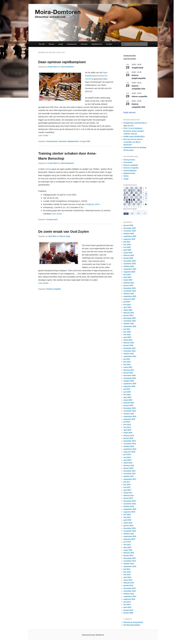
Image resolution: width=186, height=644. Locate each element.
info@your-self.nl (93, 204)
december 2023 (130, 288)
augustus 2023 (129, 299)
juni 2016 (127, 515)
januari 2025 (128, 258)
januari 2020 (128, 405)
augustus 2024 (129, 272)
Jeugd (61, 44)
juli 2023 (127, 302)
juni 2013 (127, 602)
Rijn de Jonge (65, 236)
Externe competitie (54, 289)
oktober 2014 (129, 564)
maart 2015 (128, 550)
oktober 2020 (129, 381)
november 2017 (130, 474)
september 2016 (130, 509)
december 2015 (130, 528)
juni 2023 (127, 305)
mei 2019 (127, 427)
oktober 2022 (129, 324)
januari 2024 (128, 285)
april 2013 (127, 607)
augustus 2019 (129, 419)
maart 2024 (128, 280)
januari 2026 (128, 225)
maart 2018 (128, 463)
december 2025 (130, 228)
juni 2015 (127, 542)
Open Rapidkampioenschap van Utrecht (96, 76)
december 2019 (130, 408)
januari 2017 (128, 498)
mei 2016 (127, 517)
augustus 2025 (129, 239)
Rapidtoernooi (97, 44)
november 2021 (130, 351)
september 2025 (130, 236)
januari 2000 (128, 613)
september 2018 (130, 449)
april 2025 (127, 250)
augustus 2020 (129, 386)
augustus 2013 (129, 599)
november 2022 (130, 321)
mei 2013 (127, 605)
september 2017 (130, 479)
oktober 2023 (129, 294)
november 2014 (130, 561)
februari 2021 (129, 370)
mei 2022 (127, 335)
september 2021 (130, 356)
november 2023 (130, 291)
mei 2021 (127, 364)
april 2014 (127, 577)
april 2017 (127, 490)
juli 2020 (127, 389)
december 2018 (130, 441)
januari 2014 (128, 585)
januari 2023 (128, 315)
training (48, 169)
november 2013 (130, 591)
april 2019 (127, 430)
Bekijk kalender (130, 112)
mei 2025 (127, 247)
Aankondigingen (130, 171)
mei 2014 (127, 575)
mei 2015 (127, 545)
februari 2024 (129, 283)
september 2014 (130, 566)
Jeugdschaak (137, 68)
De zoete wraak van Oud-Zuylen (64, 232)
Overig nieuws (52, 141)
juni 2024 (127, 274)
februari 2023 (129, 313)
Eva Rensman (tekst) (132, 625)
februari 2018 (129, 465)
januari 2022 (128, 345)
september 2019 (130, 416)
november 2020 (130, 378)
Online (126, 176)
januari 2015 (128, 555)
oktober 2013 (129, 594)
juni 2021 (127, 362)
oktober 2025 (129, 234)
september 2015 (130, 536)
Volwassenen (72, 44)
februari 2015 (129, 553)
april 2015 (127, 547)
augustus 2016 (129, 512)
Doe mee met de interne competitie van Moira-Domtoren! (133, 142)
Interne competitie (140, 96)
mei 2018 (127, 457)
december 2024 (130, 261)
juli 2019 (127, 422)
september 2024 (130, 269)
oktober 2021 (129, 354)
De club (42, 44)
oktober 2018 (129, 446)
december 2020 (130, 375)
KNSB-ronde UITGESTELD (134, 137)
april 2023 (127, 307)
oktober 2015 (129, 534)
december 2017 (130, 471)
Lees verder (45, 135)
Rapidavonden (73, 141)
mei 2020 (127, 395)
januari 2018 (128, 468)
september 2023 (130, 296)
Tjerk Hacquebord (67, 67)
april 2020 (127, 397)
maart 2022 (128, 340)
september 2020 (130, 384)
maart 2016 (128, 523)
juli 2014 (127, 569)
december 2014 (130, 558)
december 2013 (130, 588)
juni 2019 (127, 425)
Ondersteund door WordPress (93, 635)
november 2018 (130, 444)
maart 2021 (128, 367)
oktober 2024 (129, 266)
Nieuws (51, 44)
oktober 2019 (129, 414)
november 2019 (130, 411)
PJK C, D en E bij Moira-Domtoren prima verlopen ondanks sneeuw (134, 131)
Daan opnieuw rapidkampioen (62, 62)
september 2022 (130, 326)
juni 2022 (127, 332)
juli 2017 (127, 482)
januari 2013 (128, 610)
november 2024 (130, 264)
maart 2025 (128, 253)
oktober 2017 (129, 476)
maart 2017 (128, 493)
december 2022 (130, 318)
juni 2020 (127, 392)
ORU (89, 141)
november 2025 (130, 231)
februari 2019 (129, 436)
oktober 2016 (129, 506)
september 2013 (130, 596)
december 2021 (130, 348)
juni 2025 (127, 245)
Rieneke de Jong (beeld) (133, 622)
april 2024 (127, 277)
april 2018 (127, 460)
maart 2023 (128, 310)
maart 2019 (128, 433)
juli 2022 (127, 329)
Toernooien (63, 141)
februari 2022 (129, 343)
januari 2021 (128, 373)
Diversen (84, 44)
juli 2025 (127, 242)
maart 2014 (128, 580)
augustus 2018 (129, 452)
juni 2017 (127, 485)
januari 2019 (128, 438)
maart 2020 (128, 400)
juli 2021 (127, 359)
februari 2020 (129, 403)
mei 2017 (127, 487)
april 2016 (127, 520)
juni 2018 (127, 454)
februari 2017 (129, 495)
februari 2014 (129, 583)
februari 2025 (129, 255)
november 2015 (130, 531)
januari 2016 (128, 526)
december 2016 (130, 501)
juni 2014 (127, 572)
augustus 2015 (129, 539)
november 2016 (130, 504)
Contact (109, 44)
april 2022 (127, 337)
